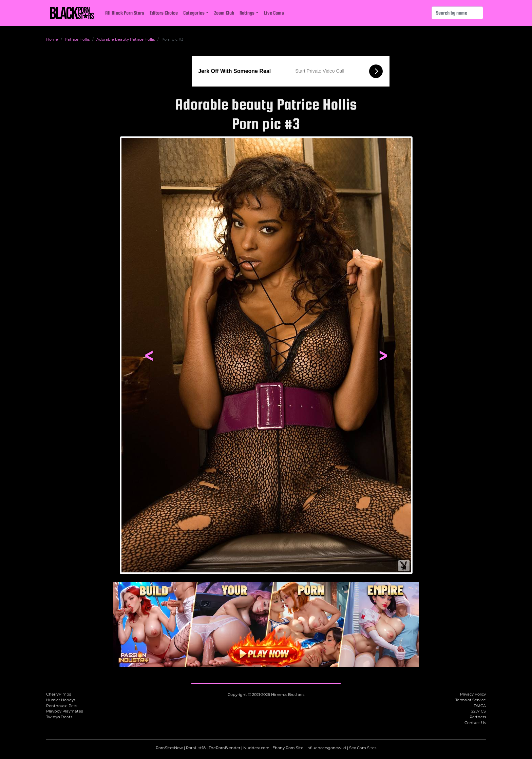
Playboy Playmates (64, 711)
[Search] (457, 13)
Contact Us (475, 723)
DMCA (480, 706)
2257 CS (479, 711)
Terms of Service (471, 700)
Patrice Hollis (77, 39)
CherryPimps (59, 694)
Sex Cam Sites (363, 748)
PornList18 (196, 748)
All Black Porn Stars (125, 13)
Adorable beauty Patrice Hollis (126, 39)
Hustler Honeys (61, 700)
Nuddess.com (256, 748)
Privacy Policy (473, 694)
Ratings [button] (247, 13)
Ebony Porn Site (288, 748)
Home (52, 39)
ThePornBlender (224, 748)
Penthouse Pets (62, 706)
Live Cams (274, 13)
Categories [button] (194, 13)
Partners (478, 717)
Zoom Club (224, 13)
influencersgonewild (326, 748)
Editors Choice (164, 13)
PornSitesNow (169, 748)
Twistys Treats (59, 717)
